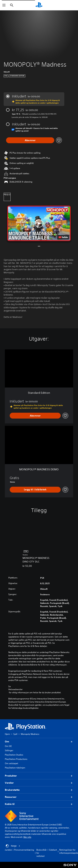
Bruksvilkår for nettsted (42, 853)
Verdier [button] (39, 783)
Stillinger (9, 750)
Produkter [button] (39, 776)
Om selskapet (11, 763)
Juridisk (8, 850)
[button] (39, 223)
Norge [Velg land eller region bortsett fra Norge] (13, 846)
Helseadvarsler (15, 689)
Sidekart (53, 850)
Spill (15, 734)
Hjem (7, 734)
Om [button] (39, 742)
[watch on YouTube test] (63, 237)
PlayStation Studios (14, 755)
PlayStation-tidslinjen (15, 768)
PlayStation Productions (16, 759)
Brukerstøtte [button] (39, 790)
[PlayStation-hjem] (39, 5)
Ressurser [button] (39, 797)
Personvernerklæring (24, 850)
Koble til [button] (39, 804)
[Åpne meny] (4, 5)
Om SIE (8, 746)
